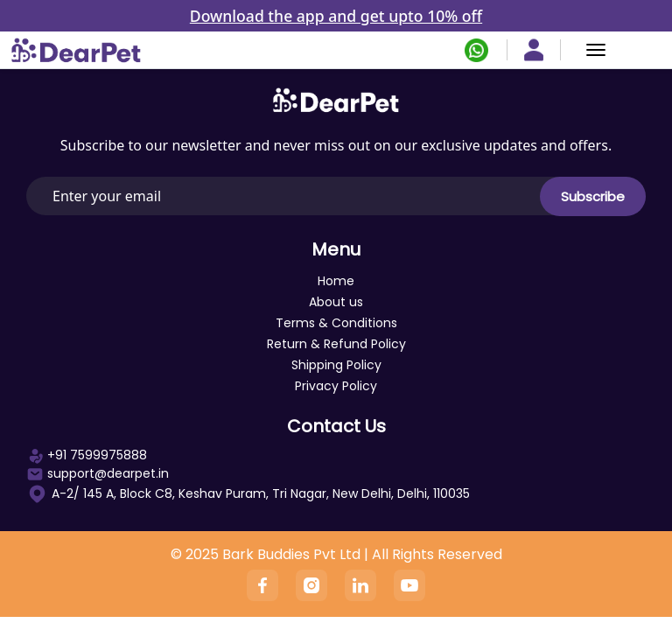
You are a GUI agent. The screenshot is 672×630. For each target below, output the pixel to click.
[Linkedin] (360, 585)
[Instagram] (311, 585)
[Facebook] (262, 585)
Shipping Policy (336, 365)
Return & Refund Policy (336, 344)
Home (336, 281)
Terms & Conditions (336, 323)
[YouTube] (409, 585)
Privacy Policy (336, 386)
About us (336, 302)
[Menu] (596, 50)
